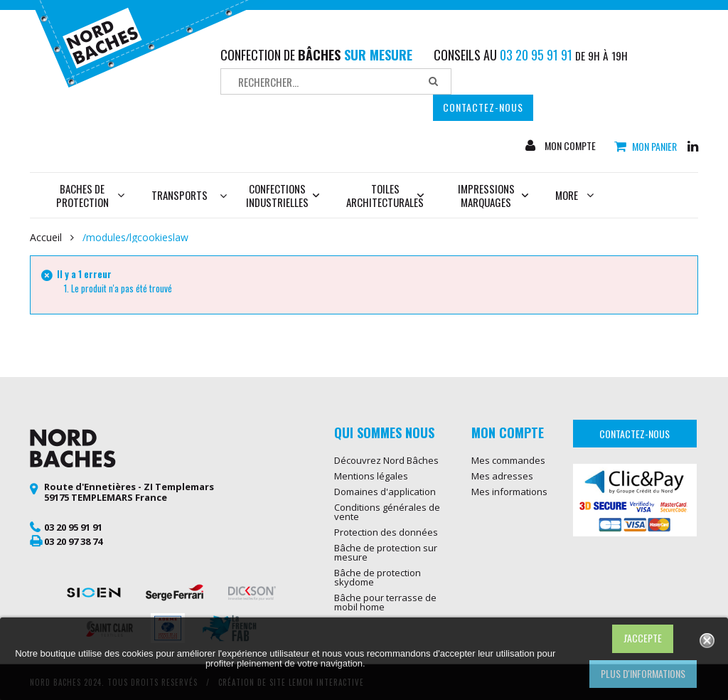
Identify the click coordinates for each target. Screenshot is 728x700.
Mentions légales (371, 476)
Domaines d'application (385, 492)
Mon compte (569, 146)
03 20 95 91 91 (73, 527)
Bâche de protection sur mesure (386, 552)
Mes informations (509, 492)
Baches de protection (91, 195)
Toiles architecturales (385, 195)
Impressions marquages (493, 195)
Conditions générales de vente (387, 512)
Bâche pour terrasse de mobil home (385, 602)
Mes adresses (502, 476)
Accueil (46, 238)
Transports (180, 195)
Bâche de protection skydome (378, 577)
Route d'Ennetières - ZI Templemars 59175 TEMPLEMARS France (129, 492)
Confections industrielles (283, 195)
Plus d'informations (643, 673)
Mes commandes (508, 460)
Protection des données (386, 532)
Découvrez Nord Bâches (386, 460)
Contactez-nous (483, 107)
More (574, 195)
